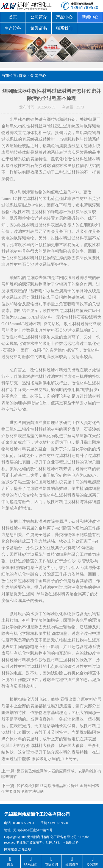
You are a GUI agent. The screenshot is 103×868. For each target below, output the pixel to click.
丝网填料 (52, 841)
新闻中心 (90, 17)
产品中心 (64, 17)
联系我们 (64, 27)
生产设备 (13, 27)
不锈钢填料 (71, 841)
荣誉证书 (39, 27)
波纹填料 (36, 841)
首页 (13, 17)
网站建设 (11, 847)
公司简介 (39, 17)
